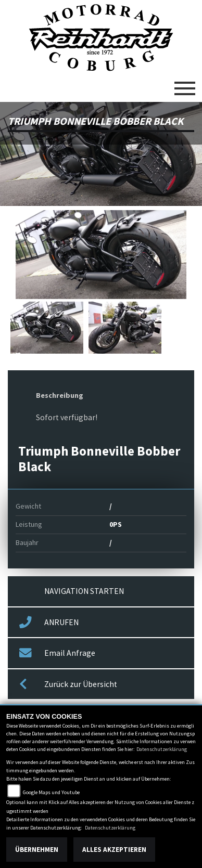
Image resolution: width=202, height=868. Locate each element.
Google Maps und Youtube (51, 792)
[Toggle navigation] (185, 84)
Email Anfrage (57, 653)
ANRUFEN (49, 623)
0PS (116, 524)
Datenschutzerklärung (162, 749)
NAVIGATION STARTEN (84, 591)
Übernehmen (37, 850)
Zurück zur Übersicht (68, 684)
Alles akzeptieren (114, 850)
